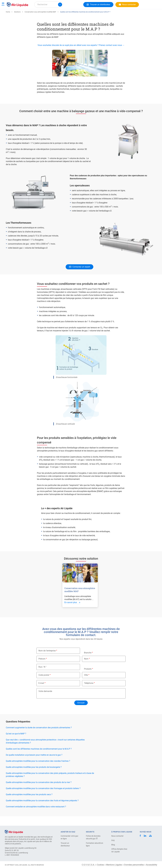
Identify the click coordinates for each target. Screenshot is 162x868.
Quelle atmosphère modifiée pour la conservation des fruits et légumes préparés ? (42, 810)
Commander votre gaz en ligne (69, 837)
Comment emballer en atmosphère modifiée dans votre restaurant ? (36, 816)
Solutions (34, 14)
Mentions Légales (114, 865)
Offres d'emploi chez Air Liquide (119, 850)
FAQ (113, 840)
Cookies (100, 865)
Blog (113, 845)
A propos (46, 14)
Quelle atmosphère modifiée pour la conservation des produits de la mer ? (39, 792)
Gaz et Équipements (17, 14)
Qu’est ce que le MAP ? (16, 743)
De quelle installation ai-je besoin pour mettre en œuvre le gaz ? (34, 764)
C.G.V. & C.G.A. (88, 865)
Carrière (58, 14)
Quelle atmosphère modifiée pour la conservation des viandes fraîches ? (38, 770)
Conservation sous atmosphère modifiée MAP (40, 21)
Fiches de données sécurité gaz (93, 837)
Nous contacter (117, 836)
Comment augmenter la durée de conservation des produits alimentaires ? (39, 737)
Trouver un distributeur (65, 844)
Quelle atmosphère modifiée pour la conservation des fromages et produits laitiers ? (43, 798)
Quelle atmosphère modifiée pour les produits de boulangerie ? (34, 776)
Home (8, 21)
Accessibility (152, 865)
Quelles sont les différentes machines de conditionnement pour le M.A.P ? (39, 758)
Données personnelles (134, 865)
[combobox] (49, 5)
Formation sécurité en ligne (95, 844)
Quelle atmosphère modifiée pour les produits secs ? (29, 804)
